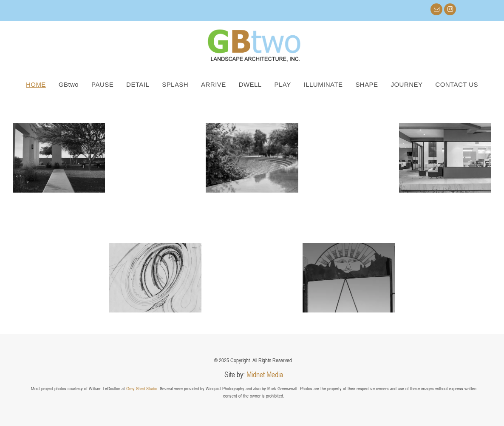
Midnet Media (265, 374)
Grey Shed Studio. (142, 388)
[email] (436, 10)
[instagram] (450, 10)
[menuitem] (36, 84)
